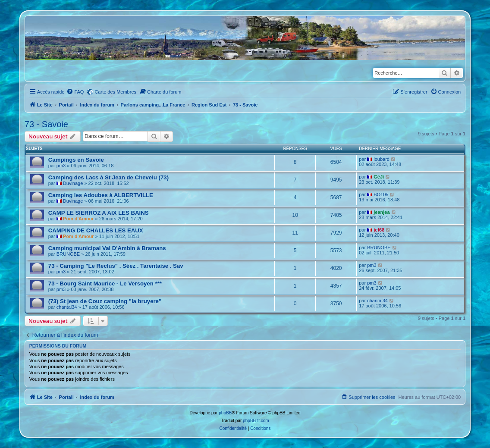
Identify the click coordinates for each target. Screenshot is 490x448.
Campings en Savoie (76, 160)
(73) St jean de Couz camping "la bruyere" (105, 301)
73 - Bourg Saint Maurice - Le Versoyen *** (105, 284)
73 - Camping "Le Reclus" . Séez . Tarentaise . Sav (116, 266)
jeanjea (382, 212)
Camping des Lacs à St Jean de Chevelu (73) (108, 177)
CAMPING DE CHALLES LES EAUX (96, 230)
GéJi (379, 177)
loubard (382, 159)
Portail (66, 105)
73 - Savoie (46, 124)
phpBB (225, 413)
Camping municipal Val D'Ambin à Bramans (107, 248)
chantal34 (67, 307)
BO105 (381, 194)
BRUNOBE (68, 254)
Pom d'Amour (79, 219)
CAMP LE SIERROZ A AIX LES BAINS (99, 213)
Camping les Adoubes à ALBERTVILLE (101, 195)
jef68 (379, 230)
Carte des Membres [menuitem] (115, 92)
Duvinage (73, 183)
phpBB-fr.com (256, 421)
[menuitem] (75, 92)
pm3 (61, 166)
